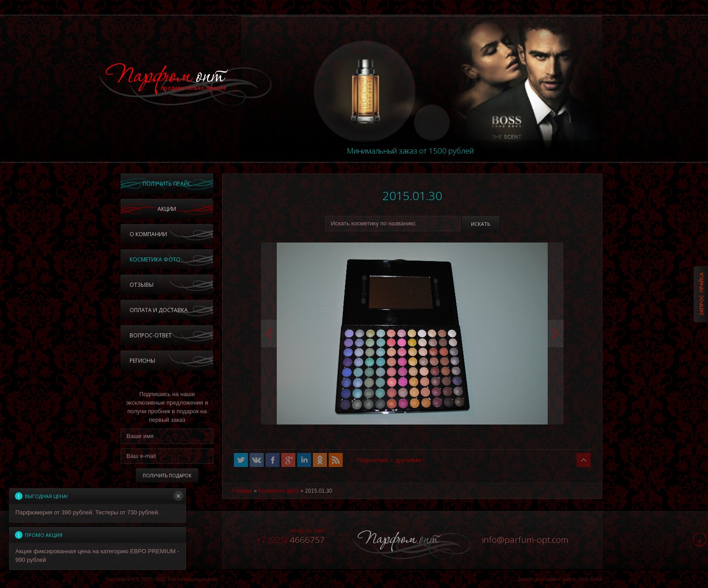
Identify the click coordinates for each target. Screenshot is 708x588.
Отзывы (142, 285)
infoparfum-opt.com (525, 540)
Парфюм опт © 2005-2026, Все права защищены (162, 579)
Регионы (142, 361)
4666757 (290, 540)
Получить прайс (167, 184)
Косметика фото (155, 259)
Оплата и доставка (159, 310)
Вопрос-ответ (151, 335)
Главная (242, 491)
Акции (167, 209)
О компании (148, 234)
